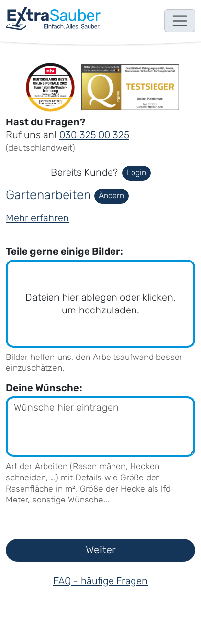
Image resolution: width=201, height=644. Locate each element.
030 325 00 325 (94, 135)
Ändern (112, 196)
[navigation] (53, 19)
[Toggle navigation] (180, 21)
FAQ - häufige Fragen (100, 581)
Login (136, 173)
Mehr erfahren (37, 218)
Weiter (101, 550)
